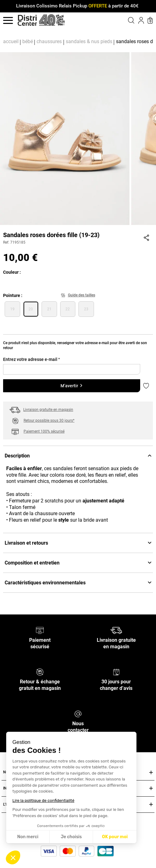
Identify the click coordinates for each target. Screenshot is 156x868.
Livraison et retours (78, 543)
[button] (13, 857)
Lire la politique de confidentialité (43, 801)
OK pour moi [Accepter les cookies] (115, 837)
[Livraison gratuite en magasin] (116, 630)
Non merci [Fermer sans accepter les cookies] (28, 837)
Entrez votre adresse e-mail (31, 359)
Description (78, 456)
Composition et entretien (78, 563)
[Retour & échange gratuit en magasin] (40, 672)
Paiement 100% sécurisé (44, 431)
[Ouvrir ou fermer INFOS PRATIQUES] (151, 788)
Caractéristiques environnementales (78, 583)
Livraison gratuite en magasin (48, 410)
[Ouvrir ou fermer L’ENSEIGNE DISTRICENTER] (151, 805)
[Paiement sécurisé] (40, 630)
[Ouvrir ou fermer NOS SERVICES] (151, 773)
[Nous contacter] (78, 714)
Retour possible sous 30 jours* (49, 421)
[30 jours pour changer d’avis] (116, 672)
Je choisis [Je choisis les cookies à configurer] (71, 837)
